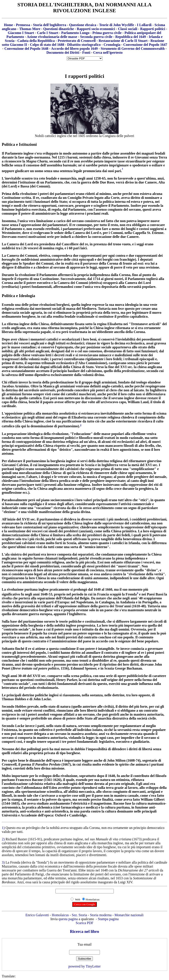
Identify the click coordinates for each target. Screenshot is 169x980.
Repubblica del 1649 (131, 37)
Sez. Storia (79, 915)
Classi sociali (128, 29)
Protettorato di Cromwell (77, 41)
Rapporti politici (153, 29)
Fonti (86, 53)
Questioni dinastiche (59, 29)
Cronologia (112, 45)
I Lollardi (144, 25)
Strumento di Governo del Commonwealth (133, 49)
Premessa (23, 25)
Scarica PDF (84, 923)
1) (4, 828)
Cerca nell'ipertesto (108, 53)
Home (8, 25)
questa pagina (68, 919)
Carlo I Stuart (48, 33)
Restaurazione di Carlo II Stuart (123, 41)
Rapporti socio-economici (96, 29)
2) (4, 839)
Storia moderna (101, 915)
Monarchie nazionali (129, 915)
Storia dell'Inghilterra (50, 25)
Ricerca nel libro (84, 931)
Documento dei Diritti (63, 53)
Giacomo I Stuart (21, 33)
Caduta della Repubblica (36, 41)
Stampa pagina (108, 919)
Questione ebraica (83, 25)
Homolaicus (60, 915)
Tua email (84, 944)
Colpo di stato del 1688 (47, 45)
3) (4, 862)
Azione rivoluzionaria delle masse (52, 37)
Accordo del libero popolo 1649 (74, 49)
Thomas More (30, 29)
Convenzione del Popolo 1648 (26, 49)
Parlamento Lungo (75, 33)
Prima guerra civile (107, 33)
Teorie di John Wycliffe (117, 25)
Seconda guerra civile (96, 37)
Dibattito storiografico (84, 45)
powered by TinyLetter (85, 966)
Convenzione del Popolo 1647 (145, 45)
